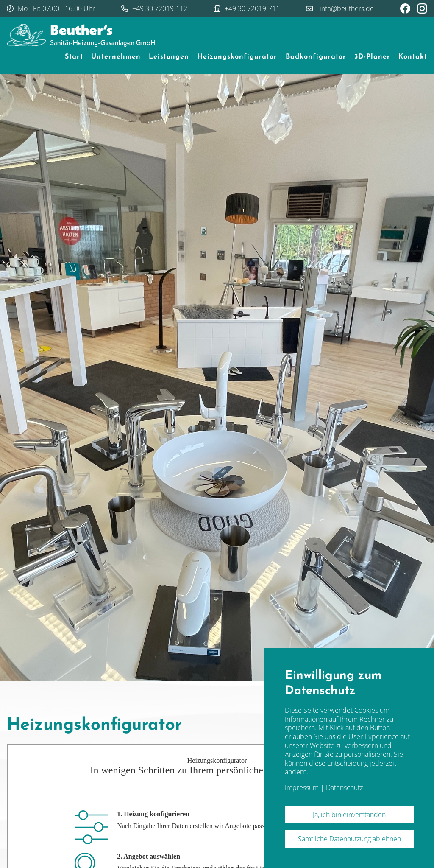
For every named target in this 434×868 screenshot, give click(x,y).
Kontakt (413, 57)
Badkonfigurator (316, 57)
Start (74, 57)
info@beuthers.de (347, 8)
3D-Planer (372, 57)
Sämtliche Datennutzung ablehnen (349, 839)
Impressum (302, 787)
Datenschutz (344, 787)
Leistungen (169, 57)
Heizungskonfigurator (237, 57)
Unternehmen (116, 57)
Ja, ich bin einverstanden (349, 815)
